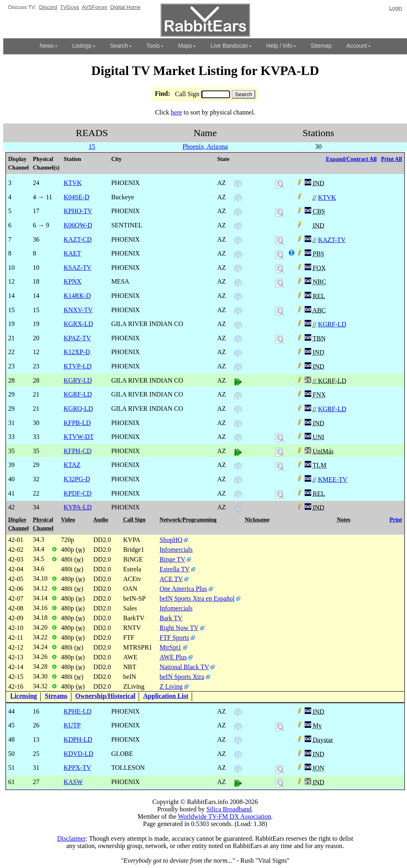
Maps (185, 46)
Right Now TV (179, 628)
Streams (56, 696)
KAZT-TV (332, 240)
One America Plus (183, 589)
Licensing (24, 696)
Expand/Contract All (351, 159)
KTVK (327, 197)
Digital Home (125, 7)
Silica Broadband (229, 809)
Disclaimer (71, 838)
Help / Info (279, 46)
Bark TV (171, 618)
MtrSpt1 (170, 647)
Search (119, 46)
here (177, 112)
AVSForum (94, 7)
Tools (153, 46)
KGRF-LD (332, 324)
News (47, 46)
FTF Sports (174, 638)
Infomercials (176, 550)
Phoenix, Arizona (205, 147)
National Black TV (184, 667)
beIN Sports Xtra (182, 677)
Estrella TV (175, 569)
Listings (82, 46)
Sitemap (321, 46)
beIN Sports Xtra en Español (197, 598)
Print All (392, 159)
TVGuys (70, 7)
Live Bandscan (229, 46)
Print (396, 520)
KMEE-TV (333, 479)
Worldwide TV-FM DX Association (225, 816)
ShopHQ (171, 540)
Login (396, 8)
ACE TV (171, 579)
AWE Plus (173, 657)
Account (357, 46)
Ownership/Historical (106, 696)
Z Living (171, 686)
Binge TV (172, 559)
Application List (166, 696)
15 (92, 147)
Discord (48, 7)
